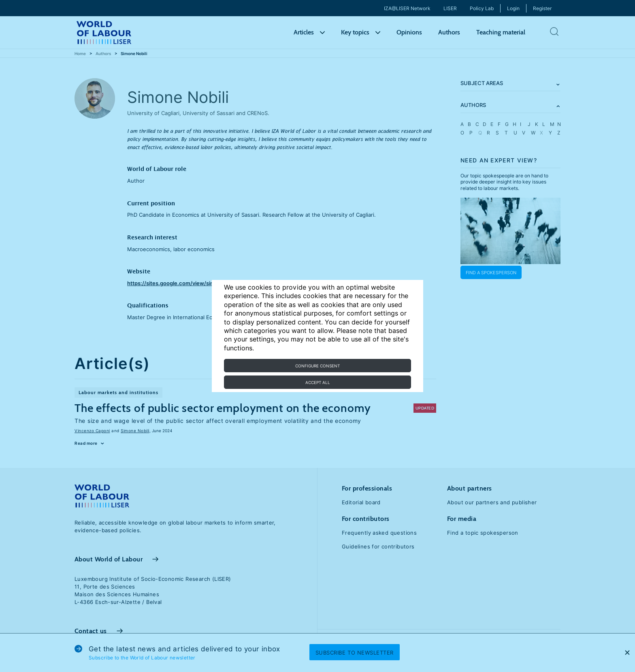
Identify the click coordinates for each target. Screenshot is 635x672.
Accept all (318, 382)
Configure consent (317, 366)
